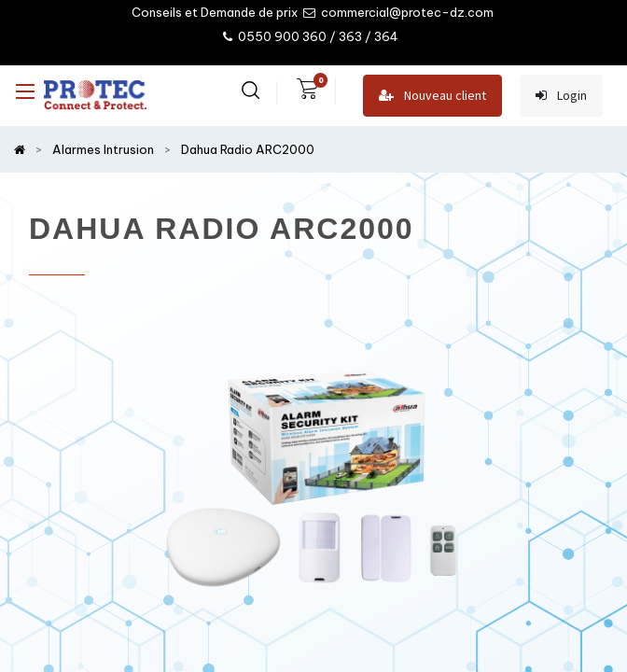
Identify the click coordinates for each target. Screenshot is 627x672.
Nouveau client (432, 96)
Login (561, 96)
